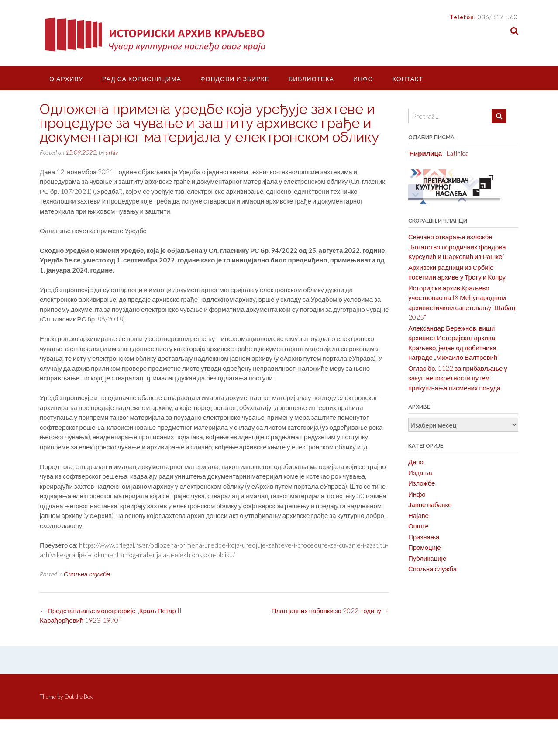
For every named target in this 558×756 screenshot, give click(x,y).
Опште (418, 526)
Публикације (427, 558)
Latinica (458, 153)
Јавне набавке (430, 504)
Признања (424, 537)
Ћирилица (425, 153)
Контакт (408, 79)
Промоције (425, 547)
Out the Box (78, 697)
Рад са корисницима (142, 79)
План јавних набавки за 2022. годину (330, 611)
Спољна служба (87, 574)
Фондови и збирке (235, 79)
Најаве (418, 515)
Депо (416, 462)
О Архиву (66, 79)
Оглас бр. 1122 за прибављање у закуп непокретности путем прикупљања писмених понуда (458, 378)
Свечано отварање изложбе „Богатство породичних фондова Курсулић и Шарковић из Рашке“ (457, 247)
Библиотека (311, 79)
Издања (420, 473)
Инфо (363, 79)
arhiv (112, 152)
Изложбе (422, 483)
